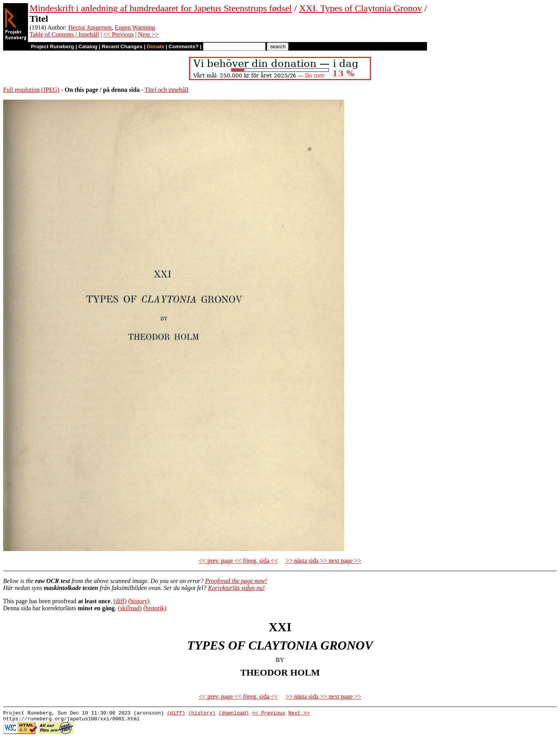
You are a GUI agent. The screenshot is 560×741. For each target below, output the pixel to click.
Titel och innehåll (166, 90)
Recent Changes (122, 47)
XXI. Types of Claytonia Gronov (360, 8)
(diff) (120, 601)
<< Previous (119, 34)
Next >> (148, 34)
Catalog (88, 47)
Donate (155, 47)
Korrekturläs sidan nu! (236, 588)
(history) (139, 601)
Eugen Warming (135, 27)
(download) (234, 714)
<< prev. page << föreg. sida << (238, 561)
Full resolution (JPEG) (31, 90)
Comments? (184, 47)
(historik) (155, 608)
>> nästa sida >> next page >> (323, 561)
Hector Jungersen (90, 27)
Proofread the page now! (236, 581)
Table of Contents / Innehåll (64, 34)
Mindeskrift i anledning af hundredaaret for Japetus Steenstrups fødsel (161, 8)
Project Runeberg (52, 47)
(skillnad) (130, 608)
